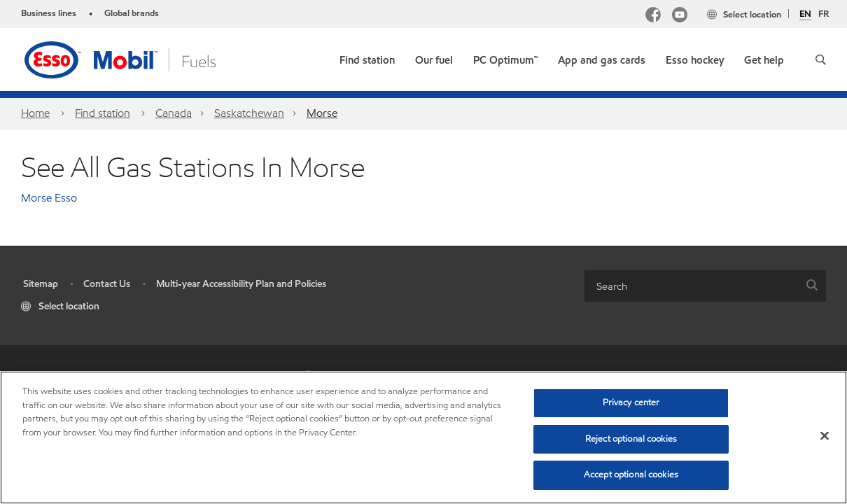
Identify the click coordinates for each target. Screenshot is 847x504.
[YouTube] (680, 16)
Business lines (49, 13)
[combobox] (705, 286)
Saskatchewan (249, 113)
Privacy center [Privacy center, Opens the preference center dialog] (631, 402)
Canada (174, 113)
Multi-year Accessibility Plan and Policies (241, 284)
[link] (367, 57)
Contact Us (107, 284)
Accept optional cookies (631, 475)
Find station (103, 113)
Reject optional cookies (631, 439)
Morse (322, 113)
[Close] (825, 436)
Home (35, 113)
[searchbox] (691, 286)
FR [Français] (824, 14)
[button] (821, 59)
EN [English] (805, 15)
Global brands (132, 13)
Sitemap (41, 284)
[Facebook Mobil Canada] (653, 16)
